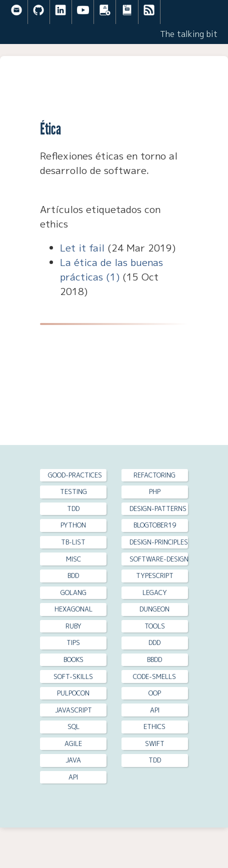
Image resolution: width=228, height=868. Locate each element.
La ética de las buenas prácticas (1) (111, 269)
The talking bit (189, 34)
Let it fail (82, 248)
